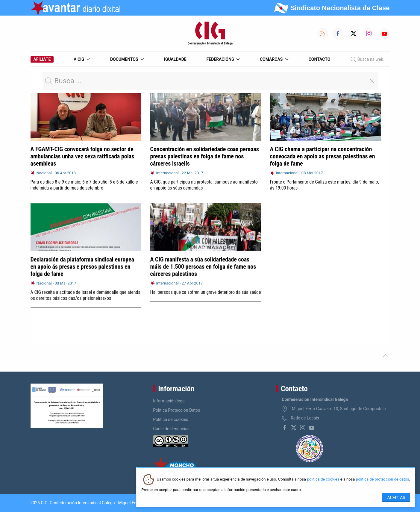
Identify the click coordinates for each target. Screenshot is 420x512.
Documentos (127, 59)
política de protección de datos (383, 480)
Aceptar (396, 498)
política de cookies (323, 480)
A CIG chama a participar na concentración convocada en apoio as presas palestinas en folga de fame (323, 156)
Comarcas (274, 59)
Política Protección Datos (176, 410)
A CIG (82, 59)
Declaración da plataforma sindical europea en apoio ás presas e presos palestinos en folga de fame (82, 266)
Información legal (169, 401)
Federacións (223, 59)
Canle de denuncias (171, 429)
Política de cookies (170, 419)
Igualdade (175, 59)
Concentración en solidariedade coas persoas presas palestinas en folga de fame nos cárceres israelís (205, 156)
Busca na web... (368, 59)
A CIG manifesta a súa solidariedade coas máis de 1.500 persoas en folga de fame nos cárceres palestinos (203, 266)
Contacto (320, 59)
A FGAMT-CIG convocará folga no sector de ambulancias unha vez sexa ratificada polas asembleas (82, 156)
